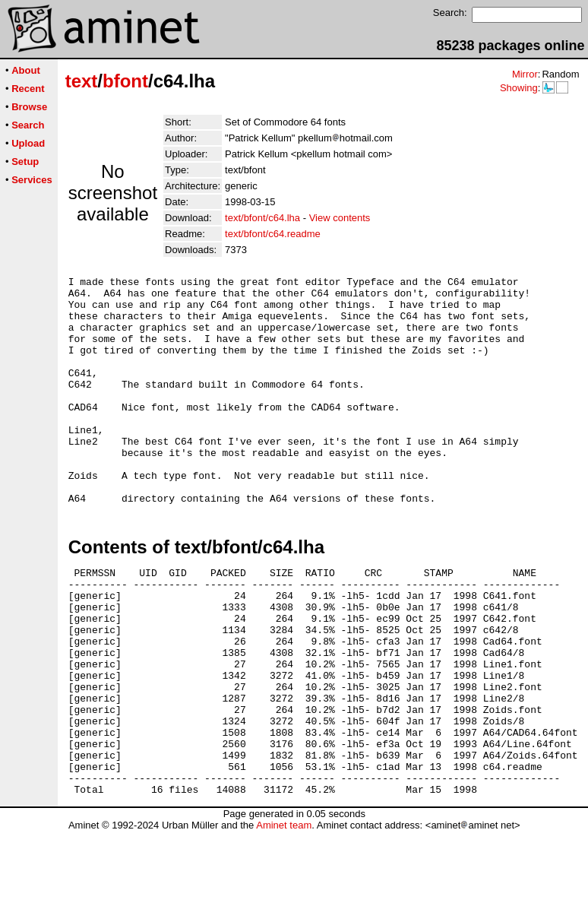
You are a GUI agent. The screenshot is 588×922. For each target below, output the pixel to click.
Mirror (525, 74)
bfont (125, 81)
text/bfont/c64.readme (273, 234)
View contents (340, 218)
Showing (519, 88)
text (82, 81)
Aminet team (284, 916)
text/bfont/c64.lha (262, 218)
